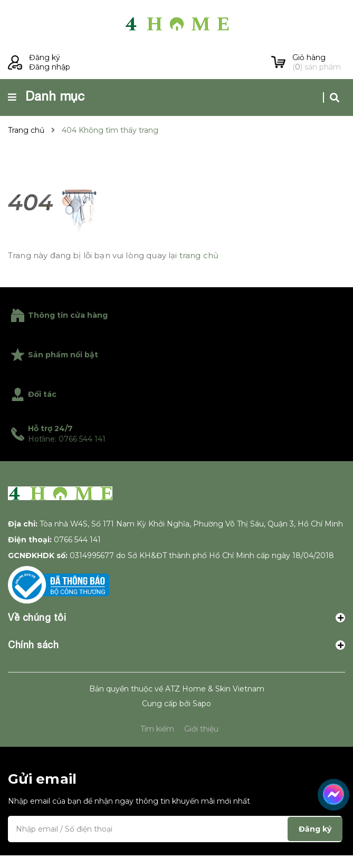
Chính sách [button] (176, 645)
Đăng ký (45, 57)
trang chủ (199, 255)
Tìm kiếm (157, 729)
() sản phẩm (319, 62)
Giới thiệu (201, 729)
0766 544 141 (77, 540)
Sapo (202, 704)
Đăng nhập (50, 67)
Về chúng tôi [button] (176, 617)
